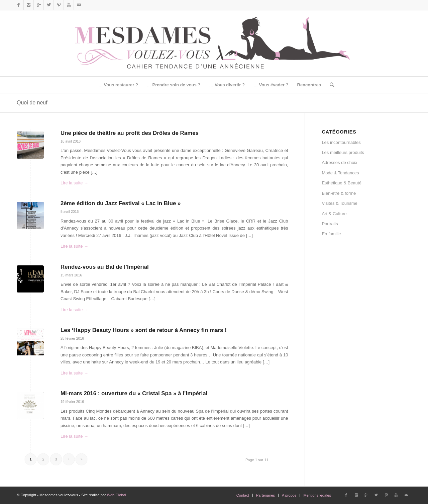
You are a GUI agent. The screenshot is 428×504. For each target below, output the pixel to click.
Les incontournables (341, 142)
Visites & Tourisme (339, 203)
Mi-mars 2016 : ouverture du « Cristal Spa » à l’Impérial (134, 393)
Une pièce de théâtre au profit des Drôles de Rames (130, 133)
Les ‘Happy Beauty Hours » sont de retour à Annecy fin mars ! (144, 330)
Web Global (117, 495)
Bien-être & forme (339, 193)
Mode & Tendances (340, 173)
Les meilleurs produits (343, 152)
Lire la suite (74, 183)
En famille (331, 234)
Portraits (330, 224)
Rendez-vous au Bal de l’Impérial (105, 267)
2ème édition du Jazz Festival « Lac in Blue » (121, 203)
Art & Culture (334, 214)
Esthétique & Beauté (342, 183)
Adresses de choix (339, 162)
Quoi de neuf (32, 103)
